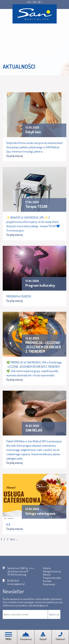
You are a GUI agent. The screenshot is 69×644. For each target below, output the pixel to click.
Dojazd (43, 636)
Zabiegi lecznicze (52, 571)
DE (39, 2)
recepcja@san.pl (16, 584)
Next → (14, 539)
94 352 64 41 (13, 581)
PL (29, 2)
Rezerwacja (49, 584)
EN (34, 2)
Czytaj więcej (15, 156)
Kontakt (47, 581)
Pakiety (47, 575)
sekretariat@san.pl (38, 605)
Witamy (47, 568)
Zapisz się (54, 614)
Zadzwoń (60, 636)
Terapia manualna (52, 578)
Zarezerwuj (26, 636)
